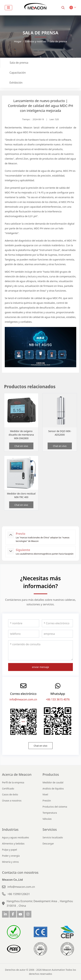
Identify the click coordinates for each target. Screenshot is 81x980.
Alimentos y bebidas (13, 844)
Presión (47, 801)
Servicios (50, 829)
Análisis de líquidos (53, 789)
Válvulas (47, 819)
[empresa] (57, 634)
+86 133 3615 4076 (58, 699)
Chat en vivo (21, 446)
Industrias (10, 829)
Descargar (48, 844)
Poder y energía (11, 856)
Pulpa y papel (9, 850)
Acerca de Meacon (17, 774)
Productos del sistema (55, 807)
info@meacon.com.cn (23, 699)
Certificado (8, 789)
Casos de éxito (10, 794)
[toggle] (8, 8)
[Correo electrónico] (57, 623)
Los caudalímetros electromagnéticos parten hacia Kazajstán (45, 554)
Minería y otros (10, 862)
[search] (63, 8)
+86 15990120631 (19, 894)
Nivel (45, 794)
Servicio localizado (53, 837)
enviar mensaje (40, 667)
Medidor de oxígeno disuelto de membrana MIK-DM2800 (21, 435)
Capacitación (18, 73)
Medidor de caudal (53, 782)
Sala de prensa (19, 63)
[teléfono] (24, 634)
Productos (51, 774)
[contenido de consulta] (40, 650)
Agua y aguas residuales (16, 837)
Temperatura (50, 813)
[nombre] (24, 623)
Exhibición (16, 83)
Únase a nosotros (12, 801)
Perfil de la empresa (13, 782)
